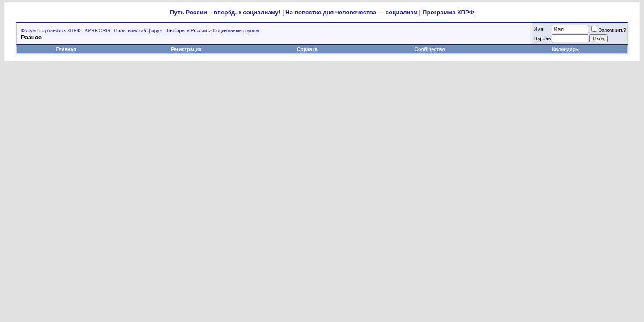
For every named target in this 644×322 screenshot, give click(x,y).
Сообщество (430, 49)
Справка (307, 49)
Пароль (542, 38)
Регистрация (186, 49)
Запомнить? (609, 30)
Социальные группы (236, 30)
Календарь (566, 49)
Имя (538, 29)
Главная (66, 49)
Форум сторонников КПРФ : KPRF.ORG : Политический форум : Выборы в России (114, 30)
